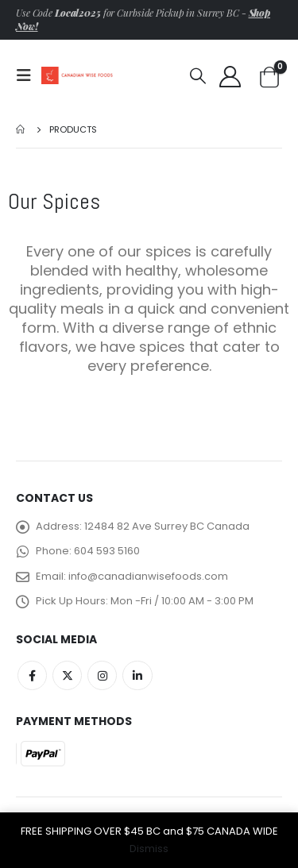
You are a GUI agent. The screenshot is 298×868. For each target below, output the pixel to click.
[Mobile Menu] (29, 75)
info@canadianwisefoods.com (148, 576)
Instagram (102, 675)
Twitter (67, 675)
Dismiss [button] (149, 849)
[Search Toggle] (198, 75)
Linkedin (137, 675)
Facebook (32, 675)
